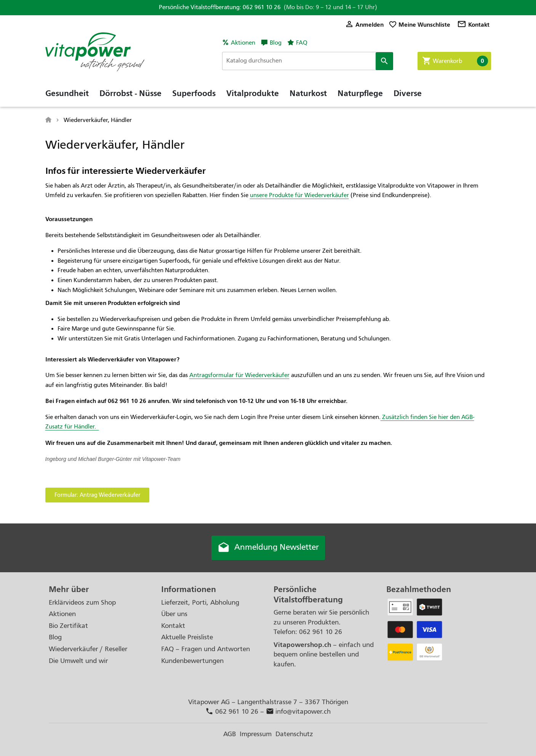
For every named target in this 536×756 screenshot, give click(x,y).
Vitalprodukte (253, 93)
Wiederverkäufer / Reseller (88, 649)
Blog (276, 43)
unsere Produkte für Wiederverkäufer (299, 195)
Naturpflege (360, 93)
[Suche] (308, 61)
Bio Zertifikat (68, 626)
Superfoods (194, 93)
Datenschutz (294, 734)
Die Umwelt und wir (78, 661)
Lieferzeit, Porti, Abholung (200, 603)
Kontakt (473, 25)
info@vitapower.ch (298, 712)
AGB (230, 734)
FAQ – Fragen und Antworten (206, 649)
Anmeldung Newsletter (268, 548)
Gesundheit (67, 93)
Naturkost (308, 93)
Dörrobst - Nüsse (130, 93)
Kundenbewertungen (192, 661)
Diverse (408, 93)
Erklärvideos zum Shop (82, 603)
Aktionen (243, 43)
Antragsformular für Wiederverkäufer (239, 375)
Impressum (256, 734)
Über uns (174, 614)
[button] (97, 495)
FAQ (302, 43)
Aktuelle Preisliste (187, 637)
